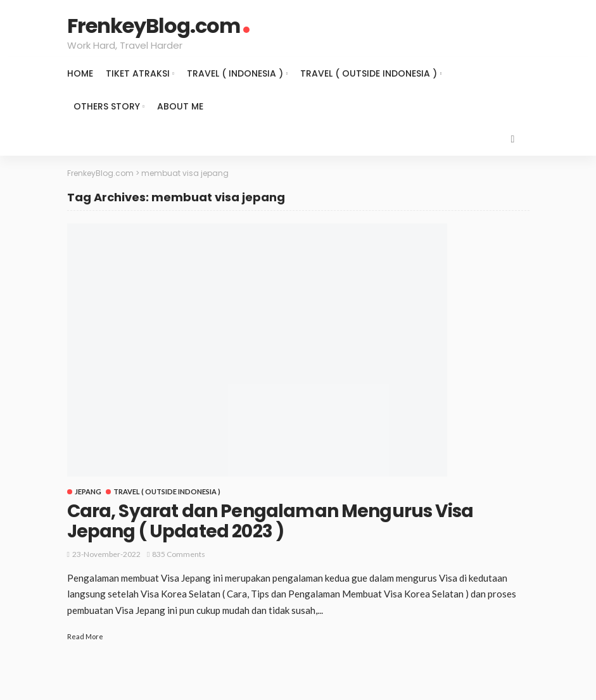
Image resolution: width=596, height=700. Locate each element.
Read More (85, 636)
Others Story (107, 106)
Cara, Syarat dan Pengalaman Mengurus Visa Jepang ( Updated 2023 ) (270, 521)
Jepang (88, 491)
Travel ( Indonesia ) (235, 73)
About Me (180, 106)
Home (80, 73)
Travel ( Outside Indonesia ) (369, 73)
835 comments (179, 554)
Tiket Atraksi (138, 73)
